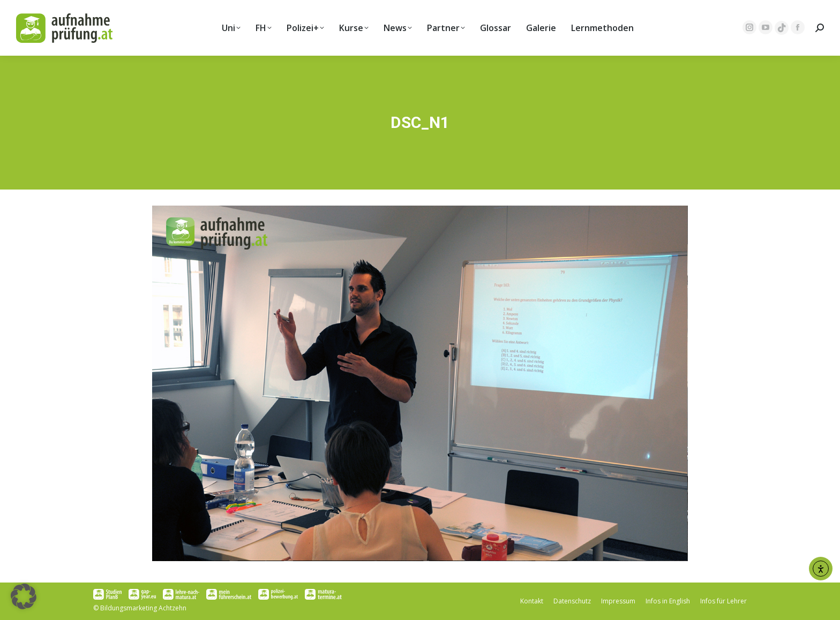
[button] (24, 596)
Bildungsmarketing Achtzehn (143, 608)
